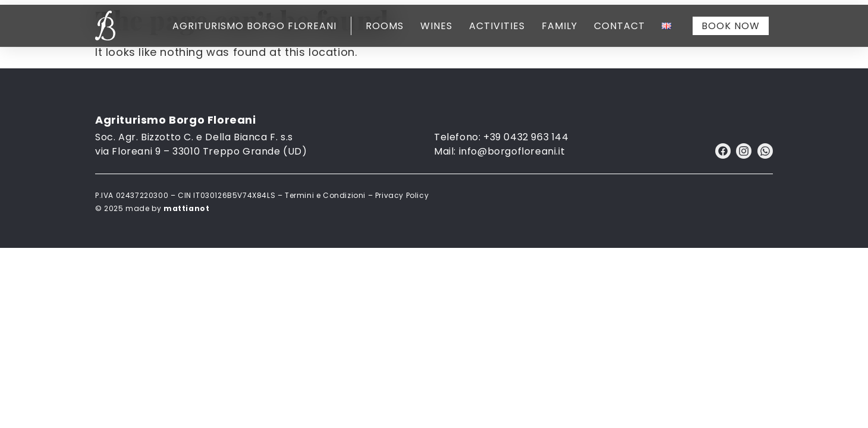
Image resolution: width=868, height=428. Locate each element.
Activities (497, 26)
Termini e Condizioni (325, 195)
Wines (436, 26)
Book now (731, 26)
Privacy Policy (402, 195)
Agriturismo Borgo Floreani (254, 26)
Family (559, 26)
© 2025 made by (152, 208)
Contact (619, 26)
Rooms (385, 26)
